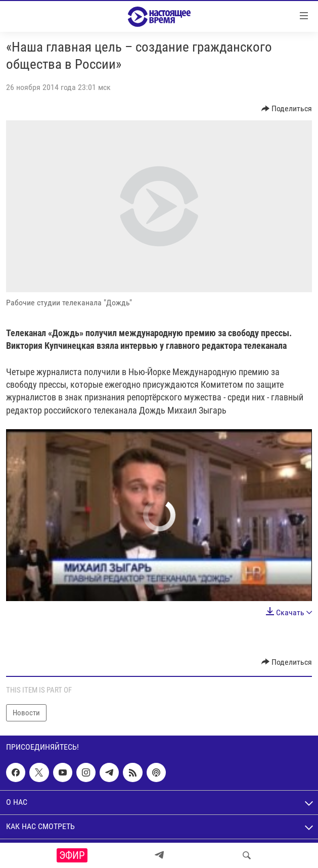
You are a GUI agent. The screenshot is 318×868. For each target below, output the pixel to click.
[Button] (287, 109)
